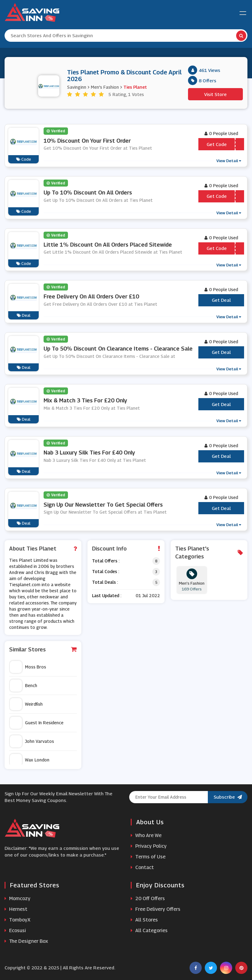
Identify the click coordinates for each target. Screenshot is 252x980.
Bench (23, 686)
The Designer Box (26, 941)
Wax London (30, 760)
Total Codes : (106, 571)
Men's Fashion (105, 87)
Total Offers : (106, 561)
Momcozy (18, 898)
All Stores (144, 920)
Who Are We (146, 835)
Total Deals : (105, 582)
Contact (142, 867)
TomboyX (18, 920)
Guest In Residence (37, 723)
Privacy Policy (149, 846)
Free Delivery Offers (156, 909)
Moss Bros (28, 667)
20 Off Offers (148, 898)
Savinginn (77, 87)
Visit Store (215, 94)
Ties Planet (135, 87)
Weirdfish (26, 704)
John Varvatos (32, 741)
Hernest (16, 909)
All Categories (149, 930)
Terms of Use (148, 857)
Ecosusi (15, 930)
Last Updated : (107, 595)
